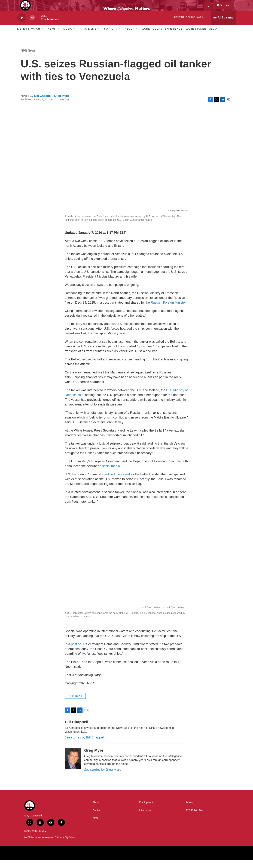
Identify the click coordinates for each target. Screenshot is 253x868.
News (52, 37)
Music (68, 37)
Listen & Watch (29, 37)
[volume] (32, 26)
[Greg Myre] (73, 767)
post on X (78, 652)
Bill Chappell (43, 104)
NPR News (28, 59)
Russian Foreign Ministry (168, 310)
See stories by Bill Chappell (85, 745)
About (129, 37)
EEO (95, 826)
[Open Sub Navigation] (43, 37)
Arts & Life (88, 37)
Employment (146, 810)
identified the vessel (116, 482)
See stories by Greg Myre (103, 777)
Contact (97, 818)
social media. (112, 474)
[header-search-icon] (209, 9)
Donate (227, 9)
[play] (22, 26)
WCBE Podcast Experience (162, 37)
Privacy (190, 810)
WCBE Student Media (202, 37)
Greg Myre (61, 104)
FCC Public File (194, 818)
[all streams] (223, 26)
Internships (145, 818)
